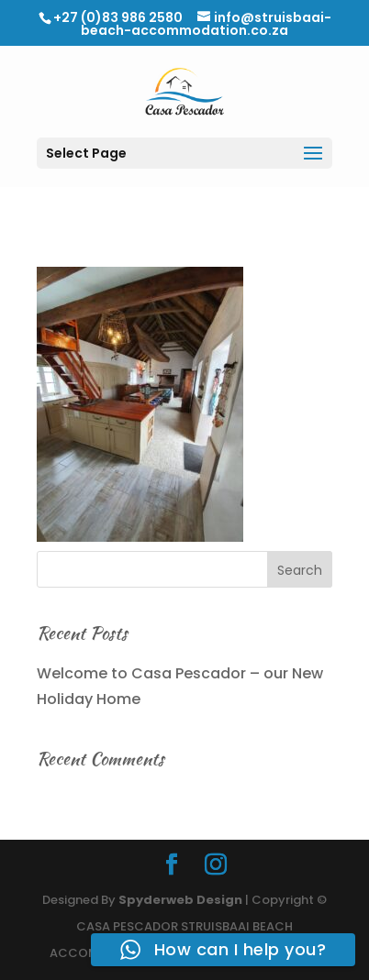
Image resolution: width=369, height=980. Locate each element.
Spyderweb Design (180, 900)
